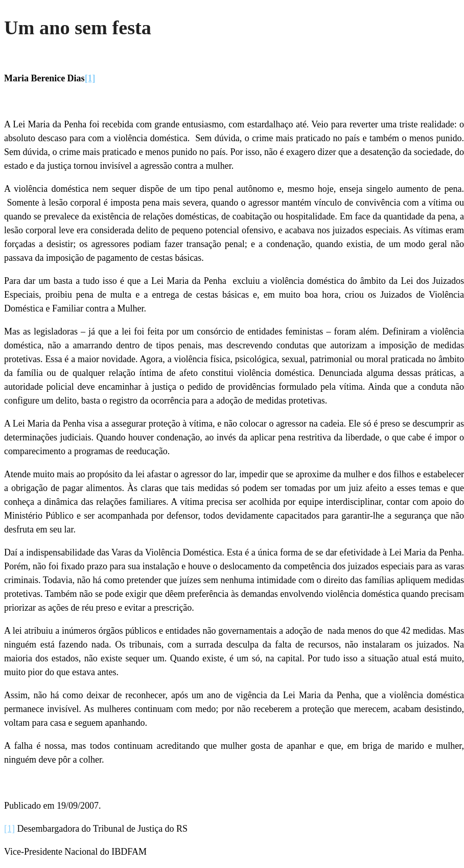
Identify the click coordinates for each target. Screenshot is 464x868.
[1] (90, 78)
